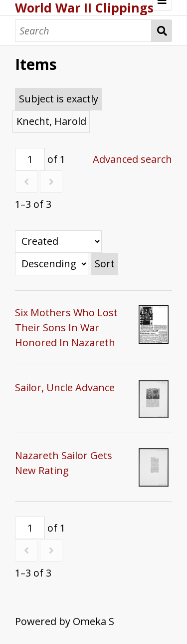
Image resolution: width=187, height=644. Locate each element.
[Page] (30, 159)
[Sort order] (52, 264)
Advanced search (132, 159)
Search (162, 31)
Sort (105, 264)
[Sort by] (58, 242)
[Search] (83, 31)
